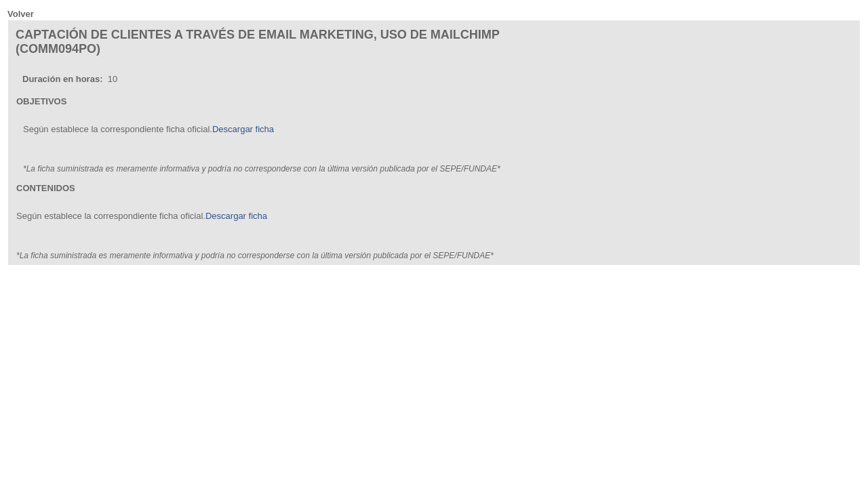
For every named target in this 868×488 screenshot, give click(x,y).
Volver (21, 14)
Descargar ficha (243, 129)
